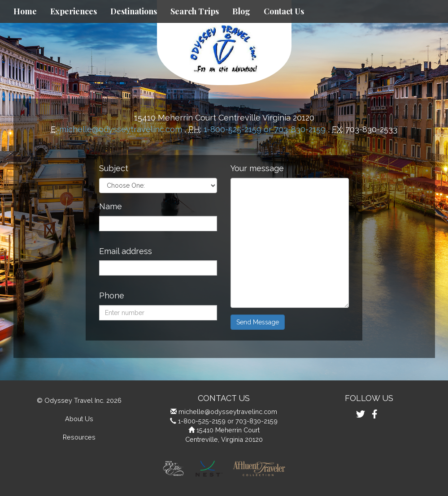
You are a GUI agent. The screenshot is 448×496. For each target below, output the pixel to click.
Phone (112, 295)
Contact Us (284, 11)
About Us (79, 419)
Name (111, 206)
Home (25, 11)
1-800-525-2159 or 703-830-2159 (265, 129)
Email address (126, 251)
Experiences (74, 11)
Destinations (134, 11)
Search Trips (195, 11)
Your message (257, 168)
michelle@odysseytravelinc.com (121, 129)
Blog (241, 11)
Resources (79, 437)
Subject (114, 168)
